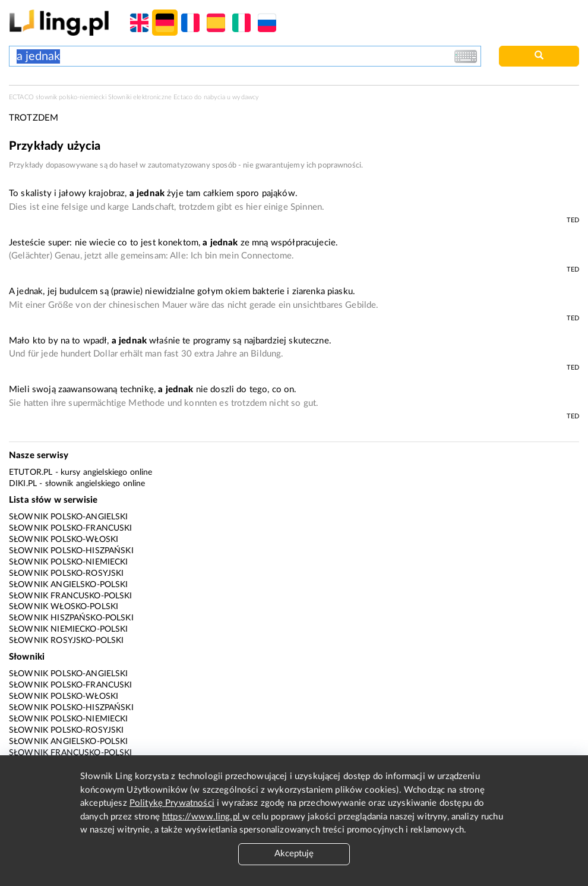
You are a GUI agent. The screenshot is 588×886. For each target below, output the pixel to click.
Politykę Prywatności (172, 803)
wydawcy (246, 97)
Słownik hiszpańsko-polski (71, 618)
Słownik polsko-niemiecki (69, 562)
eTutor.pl (31, 472)
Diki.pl (23, 484)
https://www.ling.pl (202, 817)
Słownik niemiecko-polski (69, 629)
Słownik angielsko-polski (69, 585)
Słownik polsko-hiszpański (71, 551)
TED (573, 220)
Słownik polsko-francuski (71, 528)
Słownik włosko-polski (64, 607)
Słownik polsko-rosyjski (66, 573)
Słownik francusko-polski (71, 596)
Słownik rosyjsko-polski (66, 641)
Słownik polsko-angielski (69, 517)
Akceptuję (294, 854)
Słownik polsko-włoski (64, 540)
